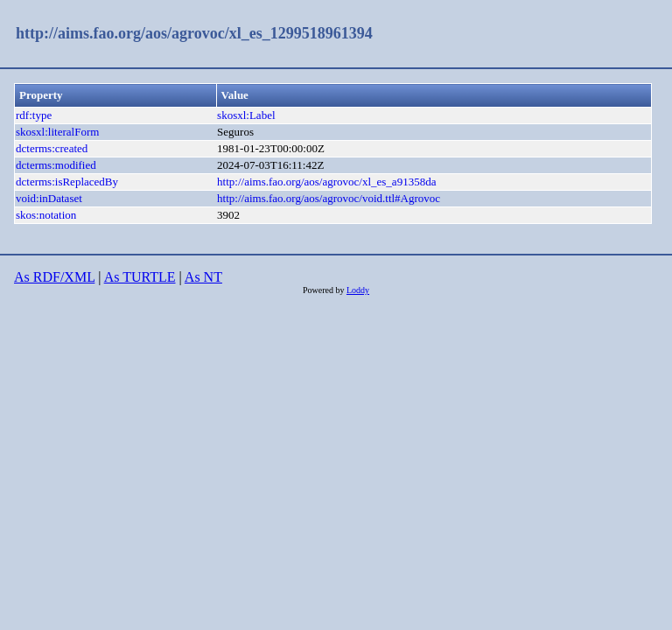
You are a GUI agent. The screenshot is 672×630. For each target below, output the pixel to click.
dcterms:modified (56, 165)
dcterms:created (52, 148)
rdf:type (34, 115)
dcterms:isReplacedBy (67, 182)
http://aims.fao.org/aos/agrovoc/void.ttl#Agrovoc (329, 198)
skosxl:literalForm (57, 132)
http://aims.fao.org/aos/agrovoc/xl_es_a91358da (326, 182)
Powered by (325, 290)
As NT (203, 277)
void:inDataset (49, 198)
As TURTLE (140, 277)
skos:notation (46, 215)
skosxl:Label (246, 115)
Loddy (358, 290)
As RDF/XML (54, 277)
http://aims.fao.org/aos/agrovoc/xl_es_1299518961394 (194, 33)
